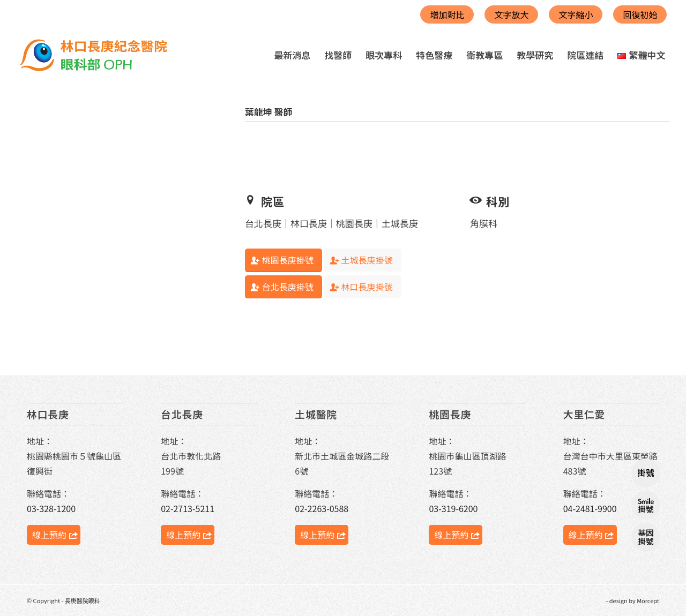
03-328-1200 (51, 508)
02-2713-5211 (188, 508)
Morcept (648, 600)
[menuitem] (292, 55)
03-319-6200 (453, 508)
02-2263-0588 (322, 508)
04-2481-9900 (590, 508)
